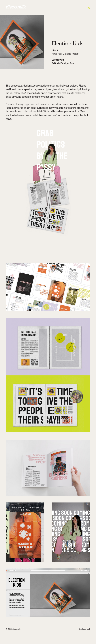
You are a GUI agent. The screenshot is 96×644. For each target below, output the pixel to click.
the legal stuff (85, 629)
